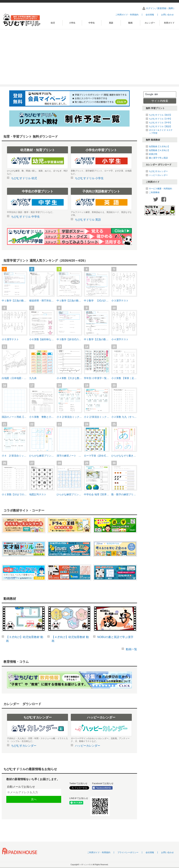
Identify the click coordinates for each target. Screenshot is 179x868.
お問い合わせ (167, 15)
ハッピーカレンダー (158, 175)
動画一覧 (131, 649)
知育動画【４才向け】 (159, 150)
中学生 (92, 23)
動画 (130, 23)
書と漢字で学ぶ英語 (158, 158)
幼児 (53, 23)
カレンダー (150, 23)
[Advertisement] (89, 56)
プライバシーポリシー (128, 852)
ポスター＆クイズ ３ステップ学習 (161, 132)
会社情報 (150, 15)
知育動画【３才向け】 (159, 147)
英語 (111, 23)
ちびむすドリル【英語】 (160, 126)
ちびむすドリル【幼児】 (160, 115)
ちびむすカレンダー (158, 171)
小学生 (72, 23)
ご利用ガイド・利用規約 (127, 15)
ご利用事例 (154, 192)
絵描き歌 (153, 154)
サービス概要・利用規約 (160, 189)
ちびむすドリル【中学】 (160, 123)
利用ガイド (169, 23)
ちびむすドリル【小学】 (160, 119)
